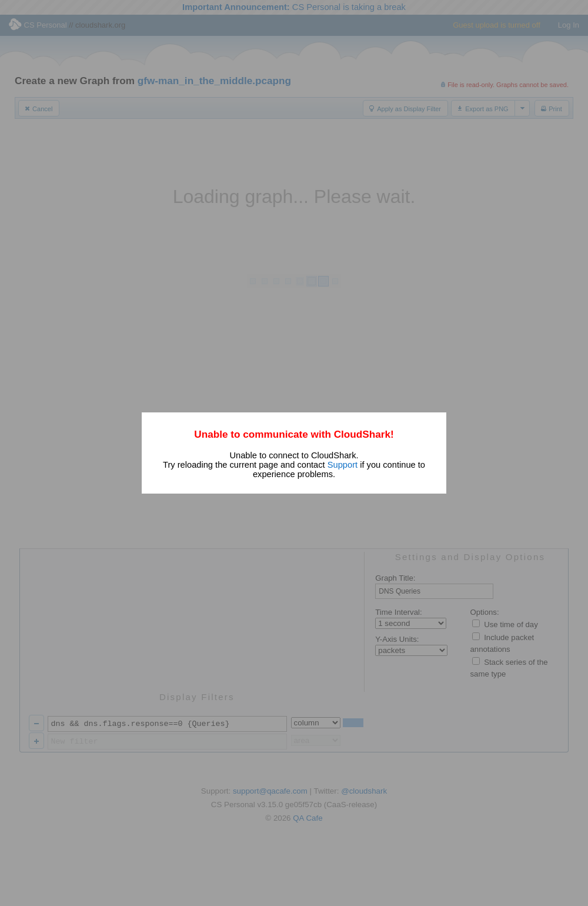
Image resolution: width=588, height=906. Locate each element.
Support (343, 465)
